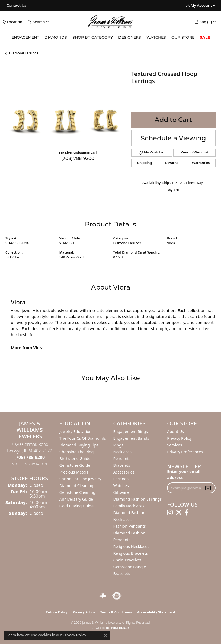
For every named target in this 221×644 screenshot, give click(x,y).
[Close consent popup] (105, 635)
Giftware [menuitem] (121, 492)
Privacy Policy (179, 438)
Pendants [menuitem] (122, 459)
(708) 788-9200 (78, 158)
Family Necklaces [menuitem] (129, 506)
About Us (175, 431)
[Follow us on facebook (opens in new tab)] (187, 512)
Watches (156, 37)
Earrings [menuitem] (121, 479)
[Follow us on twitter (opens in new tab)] (179, 512)
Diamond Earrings (24, 53)
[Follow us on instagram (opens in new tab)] (170, 512)
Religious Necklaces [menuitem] (131, 546)
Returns (172, 163)
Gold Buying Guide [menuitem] (76, 506)
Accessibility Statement (156, 612)
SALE (205, 37)
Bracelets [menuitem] (122, 465)
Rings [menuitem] (118, 445)
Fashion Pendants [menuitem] (130, 526)
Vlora (171, 243)
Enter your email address (184, 474)
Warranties (201, 163)
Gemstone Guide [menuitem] (75, 465)
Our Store (183, 37)
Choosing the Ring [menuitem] (77, 452)
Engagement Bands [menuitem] (131, 438)
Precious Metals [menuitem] (74, 472)
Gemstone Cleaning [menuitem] (77, 492)
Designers (130, 37)
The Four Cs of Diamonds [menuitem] (83, 438)
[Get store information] (30, 464)
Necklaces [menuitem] (122, 452)
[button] (199, 5)
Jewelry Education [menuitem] (76, 431)
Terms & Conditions (116, 612)
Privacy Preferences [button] (185, 452)
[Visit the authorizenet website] (117, 596)
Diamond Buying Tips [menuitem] (79, 445)
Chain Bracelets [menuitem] (127, 560)
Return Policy (57, 612)
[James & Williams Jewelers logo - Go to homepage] (110, 22)
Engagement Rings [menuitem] (131, 431)
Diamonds (56, 37)
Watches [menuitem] (121, 486)
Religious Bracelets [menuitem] (131, 553)
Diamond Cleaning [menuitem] (76, 486)
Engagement (25, 37)
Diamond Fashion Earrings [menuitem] (138, 499)
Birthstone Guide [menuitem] (75, 459)
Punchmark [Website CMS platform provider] (120, 628)
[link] (16, 5)
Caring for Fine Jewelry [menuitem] (80, 479)
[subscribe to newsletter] (208, 488)
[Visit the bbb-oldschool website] (103, 596)
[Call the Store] (30, 457)
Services (174, 445)
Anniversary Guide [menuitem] (76, 499)
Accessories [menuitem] (124, 472)
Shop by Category (93, 37)
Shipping (145, 163)
